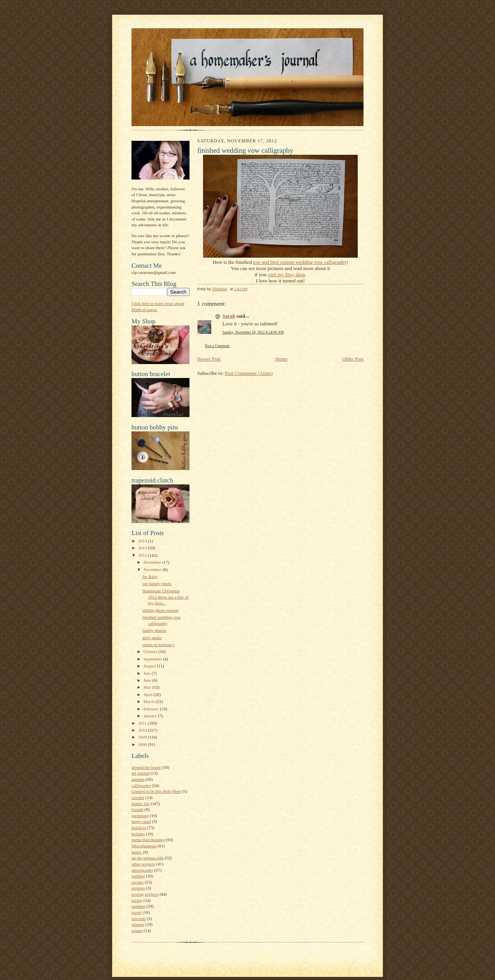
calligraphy (141, 785)
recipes (138, 882)
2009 (143, 737)
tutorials (139, 918)
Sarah (229, 316)
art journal (140, 773)
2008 (143, 744)
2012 (143, 555)
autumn (138, 779)
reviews (138, 888)
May (148, 687)
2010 (143, 730)
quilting (138, 876)
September (153, 659)
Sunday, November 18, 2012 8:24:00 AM (253, 332)
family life (141, 804)
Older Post (353, 359)
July (148, 673)
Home (282, 359)
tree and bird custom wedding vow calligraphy (300, 262)
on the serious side (148, 858)
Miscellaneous (144, 846)
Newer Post (209, 359)
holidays (139, 828)
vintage (138, 924)
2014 (143, 541)
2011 (143, 723)
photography (142, 870)
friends (137, 809)
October (151, 652)
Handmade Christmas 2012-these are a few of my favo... (166, 597)
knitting (138, 834)
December (153, 562)
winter (137, 930)
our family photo (157, 583)
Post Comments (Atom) (249, 373)
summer (138, 906)
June (148, 680)
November (153, 570)
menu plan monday (148, 840)
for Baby (150, 576)
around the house (146, 767)
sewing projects (145, 894)
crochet (138, 797)
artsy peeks (152, 638)
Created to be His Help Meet (156, 791)
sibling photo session (160, 610)
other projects (143, 864)
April (148, 694)
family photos (154, 630)
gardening (140, 816)
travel (136, 912)
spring (137, 900)
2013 (143, 548)
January (151, 716)
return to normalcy (158, 645)
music (137, 852)
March (150, 701)
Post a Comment (217, 346)
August (150, 666)
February (152, 709)
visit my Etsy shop (286, 275)
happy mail (141, 821)
